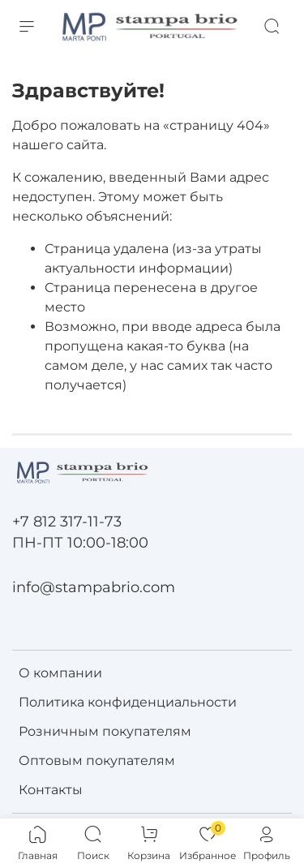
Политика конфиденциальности (128, 702)
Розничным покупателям (105, 731)
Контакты (51, 790)
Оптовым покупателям (97, 761)
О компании (60, 673)
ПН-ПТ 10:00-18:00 (80, 542)
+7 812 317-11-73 (67, 521)
